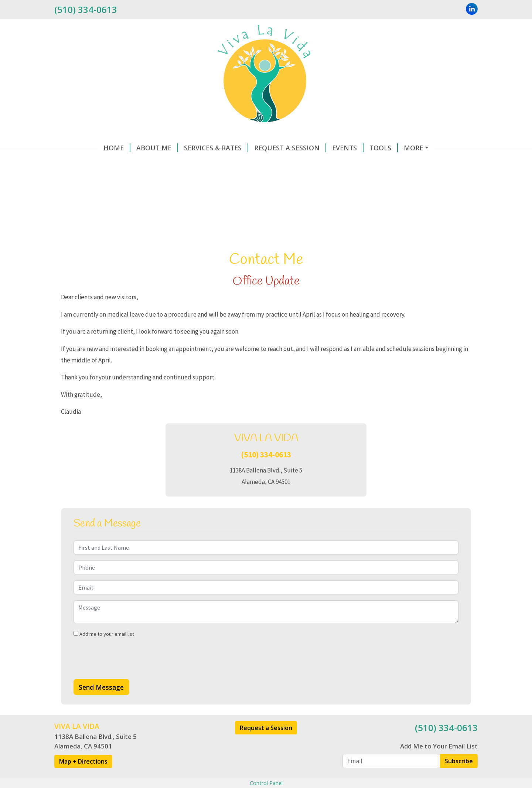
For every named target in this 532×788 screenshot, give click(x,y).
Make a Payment (93, 163)
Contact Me (386, 148)
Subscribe (459, 777)
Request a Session (266, 743)
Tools (340, 148)
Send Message (101, 703)
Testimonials (159, 163)
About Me (114, 148)
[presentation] (130, 675)
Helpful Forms (220, 163)
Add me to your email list (104, 649)
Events (305, 148)
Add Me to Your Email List (439, 762)
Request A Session (247, 148)
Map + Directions (83, 777)
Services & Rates (173, 148)
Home (74, 148)
